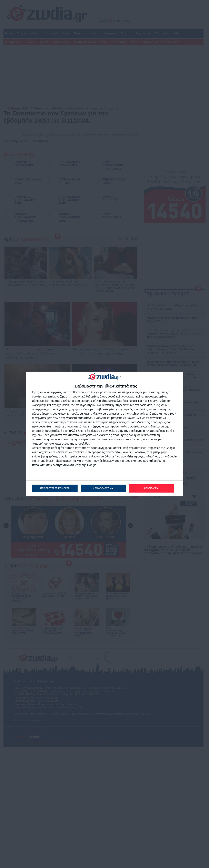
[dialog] (104, 434)
